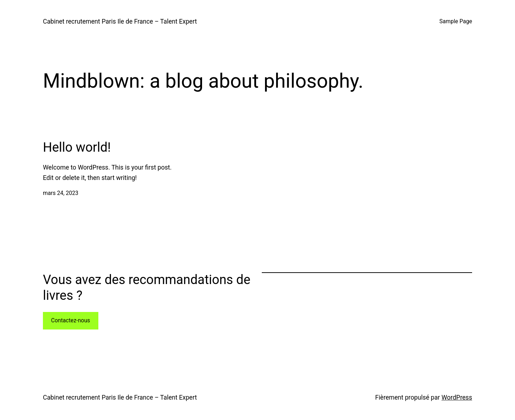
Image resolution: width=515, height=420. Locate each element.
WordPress (457, 397)
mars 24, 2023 (61, 193)
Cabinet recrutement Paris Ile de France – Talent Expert (120, 21)
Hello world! (77, 147)
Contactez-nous (71, 321)
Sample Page (456, 21)
